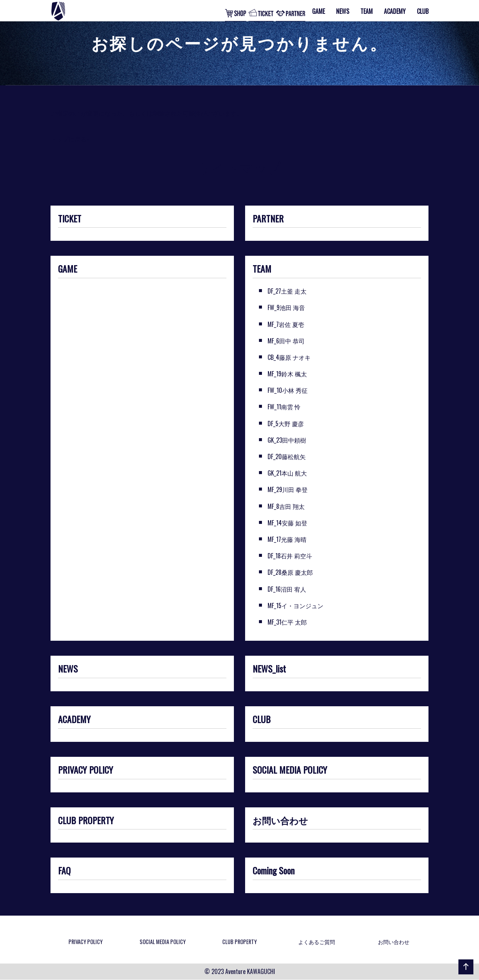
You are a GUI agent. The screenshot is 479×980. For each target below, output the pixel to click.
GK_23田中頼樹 (287, 440)
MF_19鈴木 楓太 (287, 374)
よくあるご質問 (317, 942)
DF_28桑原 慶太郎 (290, 572)
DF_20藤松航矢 (287, 456)
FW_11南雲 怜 (284, 407)
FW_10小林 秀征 (288, 390)
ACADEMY (74, 720)
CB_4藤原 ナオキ (289, 357)
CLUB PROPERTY (86, 821)
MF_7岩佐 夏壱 (286, 324)
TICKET (70, 219)
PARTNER (268, 219)
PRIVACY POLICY (86, 770)
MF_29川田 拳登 (288, 489)
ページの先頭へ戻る (464, 974)
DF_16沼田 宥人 (287, 589)
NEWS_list (269, 669)
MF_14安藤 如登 (287, 523)
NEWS (68, 669)
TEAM (262, 269)
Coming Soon (274, 871)
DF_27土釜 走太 (287, 291)
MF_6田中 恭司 (286, 341)
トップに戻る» (70, 139)
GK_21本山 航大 (287, 473)
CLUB (262, 720)
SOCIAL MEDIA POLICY (290, 770)
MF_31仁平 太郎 (287, 622)
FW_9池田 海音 (286, 307)
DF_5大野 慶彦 (286, 424)
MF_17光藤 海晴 (287, 539)
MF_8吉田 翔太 (286, 506)
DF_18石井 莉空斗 (290, 556)
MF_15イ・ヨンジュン (295, 606)
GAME (68, 269)
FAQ (64, 871)
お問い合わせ (280, 821)
